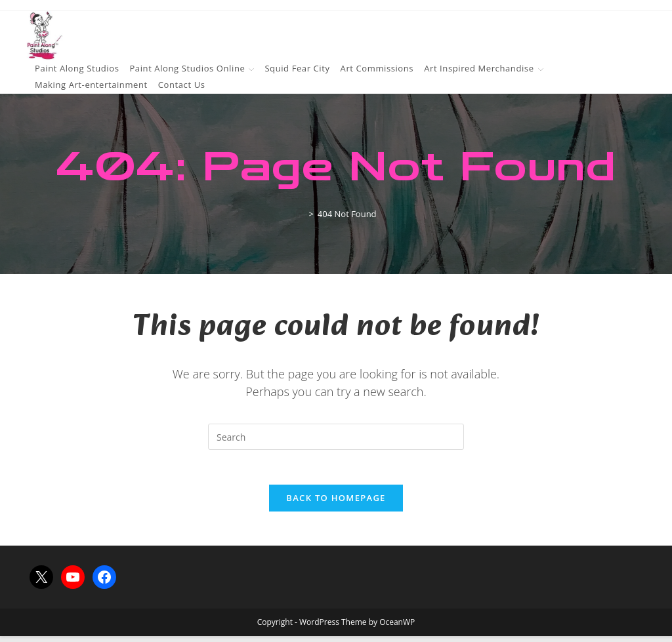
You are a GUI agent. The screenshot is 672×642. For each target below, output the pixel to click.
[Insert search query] (336, 437)
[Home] (300, 214)
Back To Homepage (336, 504)
